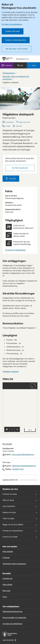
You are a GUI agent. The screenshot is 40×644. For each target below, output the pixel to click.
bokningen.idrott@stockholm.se (24, 466)
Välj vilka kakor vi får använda (17, 49)
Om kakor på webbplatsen (12, 24)
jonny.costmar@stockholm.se (23, 455)
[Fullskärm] (33, 386)
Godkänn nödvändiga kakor (16, 40)
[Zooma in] (17, 429)
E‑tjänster (7, 65)
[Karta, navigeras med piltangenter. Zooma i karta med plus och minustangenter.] (20, 408)
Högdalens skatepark (11, 372)
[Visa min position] (7, 429)
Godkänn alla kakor (13, 31)
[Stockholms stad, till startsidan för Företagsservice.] (20, 59)
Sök (20, 65)
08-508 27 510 (18, 469)
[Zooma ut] (12, 429)
